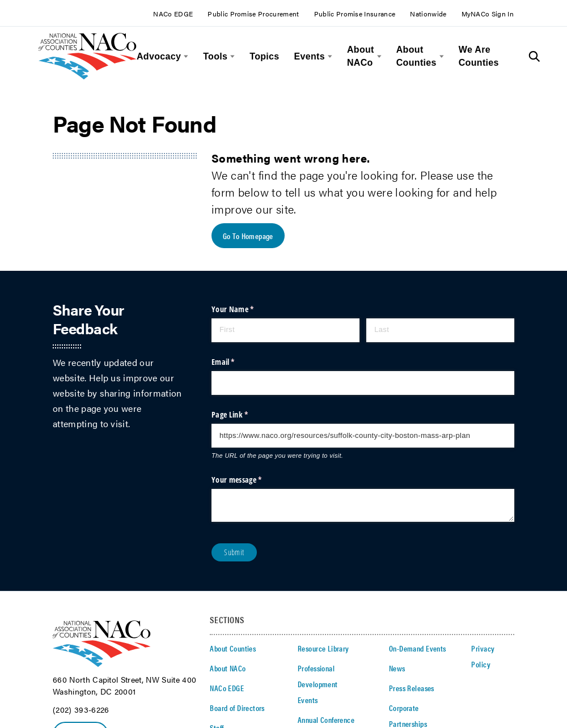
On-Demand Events (418, 649)
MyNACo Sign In (488, 14)
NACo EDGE (173, 14)
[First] (285, 330)
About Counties (416, 56)
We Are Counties (479, 56)
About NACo (361, 56)
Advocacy (159, 56)
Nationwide (428, 14)
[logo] (88, 76)
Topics (264, 56)
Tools (215, 56)
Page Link (244, 415)
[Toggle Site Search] (534, 57)
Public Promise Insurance (355, 14)
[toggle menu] (185, 56)
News (397, 669)
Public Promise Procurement (253, 14)
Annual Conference (326, 720)
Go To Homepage (248, 236)
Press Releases (412, 688)
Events (310, 56)
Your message (251, 480)
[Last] (440, 330)
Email (237, 362)
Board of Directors (237, 708)
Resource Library (323, 649)
